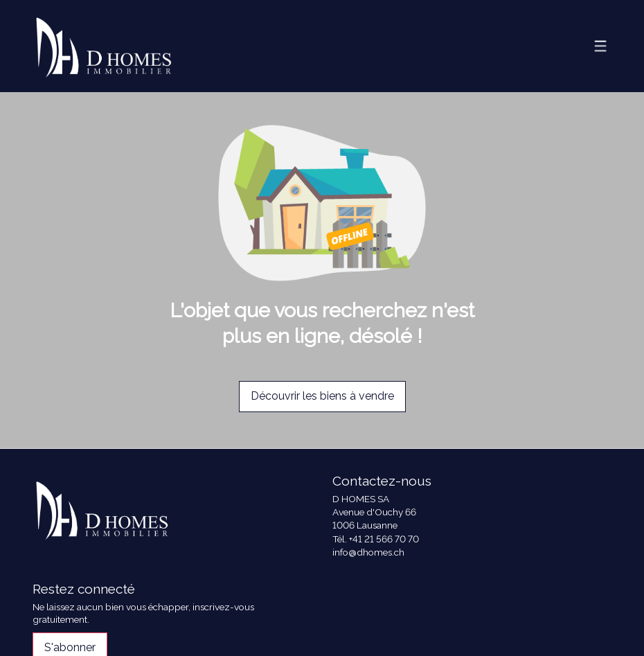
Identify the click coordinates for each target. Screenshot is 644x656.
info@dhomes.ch (368, 552)
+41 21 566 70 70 (384, 539)
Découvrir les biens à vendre (322, 396)
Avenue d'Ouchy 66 (374, 512)
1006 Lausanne (365, 525)
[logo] (104, 46)
